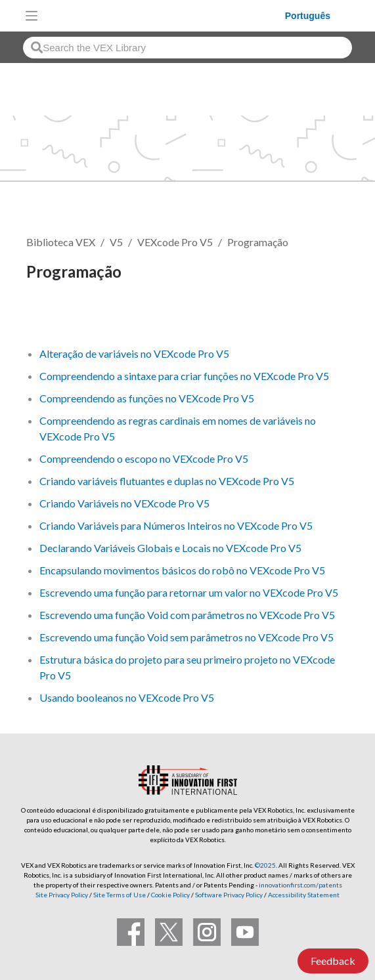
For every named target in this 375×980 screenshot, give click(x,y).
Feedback (333, 961)
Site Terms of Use (119, 895)
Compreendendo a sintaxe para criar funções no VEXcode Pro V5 (184, 376)
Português (308, 16)
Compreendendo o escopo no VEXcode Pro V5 (144, 458)
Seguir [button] (49, 317)
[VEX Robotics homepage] (165, 15)
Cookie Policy (170, 895)
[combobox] (187, 48)
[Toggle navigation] (32, 16)
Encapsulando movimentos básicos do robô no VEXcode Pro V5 (182, 570)
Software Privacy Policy (229, 895)
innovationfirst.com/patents (300, 885)
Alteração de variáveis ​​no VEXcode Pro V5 (134, 353)
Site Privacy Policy (62, 895)
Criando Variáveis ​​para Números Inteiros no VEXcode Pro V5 (176, 525)
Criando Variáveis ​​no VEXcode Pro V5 (124, 503)
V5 (116, 242)
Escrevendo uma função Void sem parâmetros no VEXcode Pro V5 (187, 637)
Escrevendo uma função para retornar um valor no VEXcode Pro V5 (189, 592)
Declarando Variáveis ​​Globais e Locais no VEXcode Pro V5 (170, 548)
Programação (258, 242)
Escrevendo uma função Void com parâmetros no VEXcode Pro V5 (187, 615)
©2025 (265, 865)
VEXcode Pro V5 (175, 242)
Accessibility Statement (304, 895)
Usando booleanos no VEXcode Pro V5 (127, 697)
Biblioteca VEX (61, 242)
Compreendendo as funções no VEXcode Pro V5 (147, 398)
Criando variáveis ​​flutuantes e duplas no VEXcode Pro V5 (167, 481)
